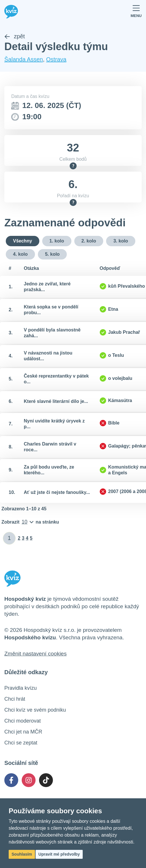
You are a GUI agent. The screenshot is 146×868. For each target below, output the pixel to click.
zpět (15, 36)
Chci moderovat (23, 721)
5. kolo (52, 254)
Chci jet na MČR (23, 732)
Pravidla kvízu (21, 688)
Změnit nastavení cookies (35, 654)
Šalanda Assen (24, 59)
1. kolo (57, 241)
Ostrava (56, 59)
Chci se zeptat (21, 743)
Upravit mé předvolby (59, 854)
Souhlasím (22, 854)
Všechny (23, 241)
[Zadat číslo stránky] (9, 538)
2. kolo (89, 241)
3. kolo (121, 241)
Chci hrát (15, 699)
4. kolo (20, 254)
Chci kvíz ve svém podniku (35, 710)
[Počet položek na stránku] (30, 522)
